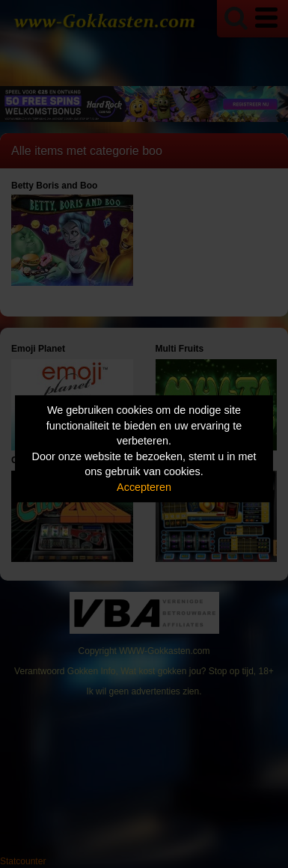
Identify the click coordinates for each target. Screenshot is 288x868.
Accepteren (144, 487)
